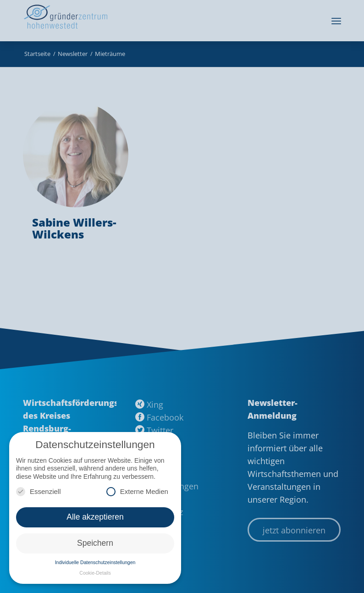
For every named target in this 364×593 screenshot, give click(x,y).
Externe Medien (137, 491)
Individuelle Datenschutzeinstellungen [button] (95, 562)
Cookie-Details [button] (95, 573)
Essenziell (39, 491)
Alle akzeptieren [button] (95, 517)
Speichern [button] (95, 543)
